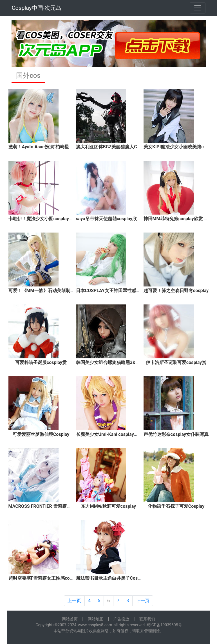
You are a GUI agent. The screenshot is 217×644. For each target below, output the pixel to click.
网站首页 (70, 619)
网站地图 (96, 619)
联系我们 (147, 619)
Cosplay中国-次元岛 (37, 8)
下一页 (143, 601)
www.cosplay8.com (95, 625)
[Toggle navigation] (198, 8)
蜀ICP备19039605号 (164, 625)
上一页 (74, 601)
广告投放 (121, 619)
